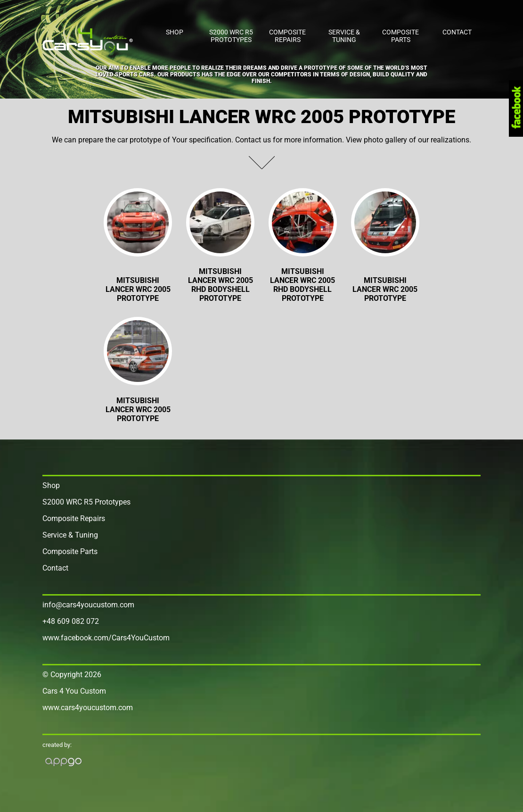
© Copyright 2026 (72, 675)
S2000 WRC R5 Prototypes (231, 36)
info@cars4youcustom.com (88, 605)
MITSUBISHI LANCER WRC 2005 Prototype (385, 289)
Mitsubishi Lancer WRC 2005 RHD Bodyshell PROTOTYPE (221, 285)
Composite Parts (400, 36)
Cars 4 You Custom (74, 691)
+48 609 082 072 (71, 621)
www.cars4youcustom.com (88, 708)
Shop (175, 32)
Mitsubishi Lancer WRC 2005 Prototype (138, 289)
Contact (457, 32)
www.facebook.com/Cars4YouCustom (106, 638)
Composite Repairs (287, 36)
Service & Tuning (344, 36)
